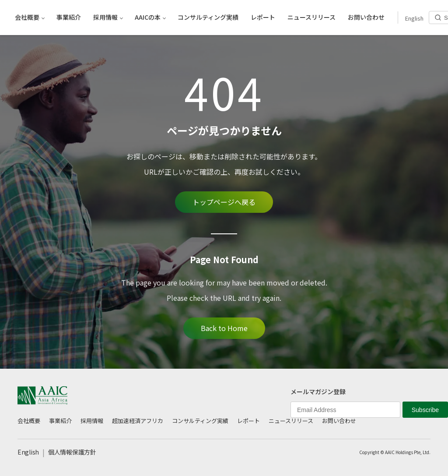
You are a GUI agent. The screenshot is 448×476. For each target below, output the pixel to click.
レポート (248, 421)
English (28, 452)
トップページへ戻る (224, 202)
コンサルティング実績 (200, 421)
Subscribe (425, 410)
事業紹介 (60, 421)
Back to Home (224, 328)
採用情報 (92, 421)
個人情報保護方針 (72, 452)
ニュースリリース (291, 421)
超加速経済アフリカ (138, 421)
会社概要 (29, 421)
